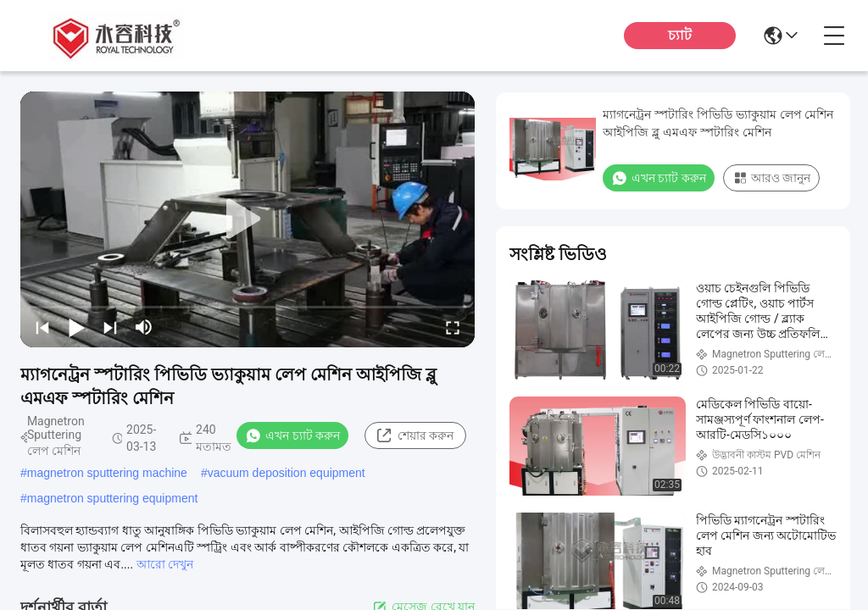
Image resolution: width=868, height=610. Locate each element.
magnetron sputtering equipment (113, 498)
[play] (248, 219)
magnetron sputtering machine (107, 473)
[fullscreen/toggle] (453, 327)
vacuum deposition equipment (287, 473)
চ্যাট (680, 35)
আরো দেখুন (165, 564)
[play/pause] (76, 327)
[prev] (42, 327)
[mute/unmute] (144, 327)
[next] (110, 327)
